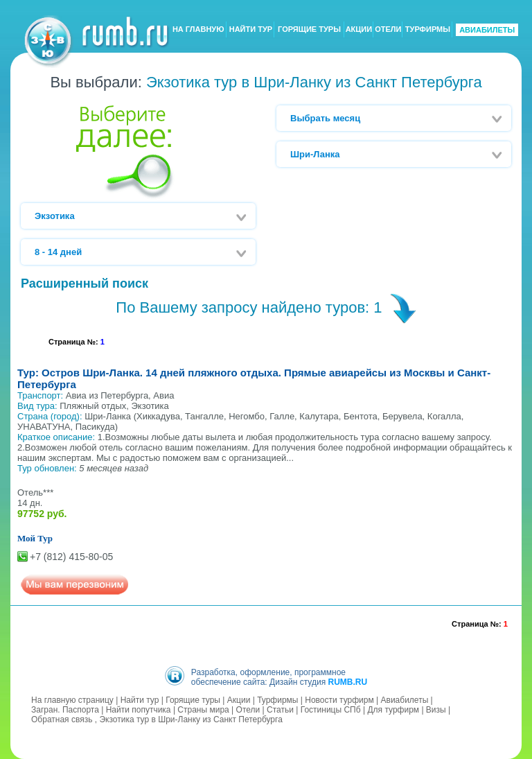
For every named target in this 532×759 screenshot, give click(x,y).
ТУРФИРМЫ (428, 30)
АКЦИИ (359, 30)
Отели (248, 710)
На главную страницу (72, 700)
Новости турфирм (339, 700)
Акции (239, 700)
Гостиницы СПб (331, 710)
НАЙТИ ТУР (251, 30)
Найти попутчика (139, 710)
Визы (436, 710)
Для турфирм (393, 710)
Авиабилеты (405, 700)
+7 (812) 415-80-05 (71, 557)
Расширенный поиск (85, 283)
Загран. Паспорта (65, 710)
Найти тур (140, 700)
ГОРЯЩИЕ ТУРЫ (309, 30)
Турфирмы (277, 700)
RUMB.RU (347, 682)
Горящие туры (193, 700)
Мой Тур (35, 538)
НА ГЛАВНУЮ (198, 30)
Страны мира (203, 710)
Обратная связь (62, 719)
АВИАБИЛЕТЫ (487, 30)
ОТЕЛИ (388, 30)
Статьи (280, 710)
